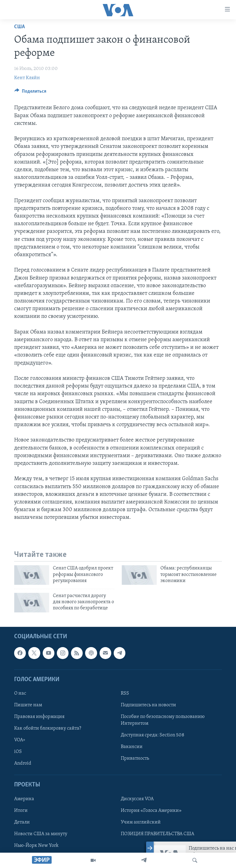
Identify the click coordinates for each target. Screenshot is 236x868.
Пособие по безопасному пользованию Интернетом (163, 720)
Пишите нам (28, 705)
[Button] (30, 93)
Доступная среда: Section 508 (153, 735)
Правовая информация (39, 717)
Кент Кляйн (27, 78)
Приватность (135, 758)
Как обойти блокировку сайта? (48, 728)
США (20, 27)
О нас (20, 693)
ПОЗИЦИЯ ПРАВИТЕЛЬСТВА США (157, 834)
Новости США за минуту (41, 834)
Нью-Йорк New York (36, 846)
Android (23, 763)
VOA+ (20, 740)
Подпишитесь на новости (148, 705)
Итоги (21, 810)
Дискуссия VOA (137, 799)
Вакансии (132, 747)
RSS (125, 693)
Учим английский (141, 822)
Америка (24, 799)
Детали (22, 822)
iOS (18, 752)
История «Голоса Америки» (151, 810)
